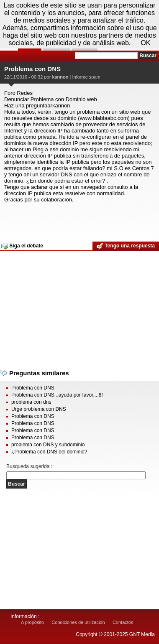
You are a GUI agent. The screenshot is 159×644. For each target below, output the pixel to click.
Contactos (123, 622)
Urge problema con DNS (39, 409)
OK (145, 43)
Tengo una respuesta (126, 246)
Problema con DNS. (33, 388)
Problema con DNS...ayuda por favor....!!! (57, 395)
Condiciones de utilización (78, 622)
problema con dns (31, 402)
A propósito (32, 622)
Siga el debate (22, 246)
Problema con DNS (33, 416)
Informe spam (86, 77)
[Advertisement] (78, 219)
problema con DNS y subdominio (48, 445)
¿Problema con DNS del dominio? (49, 452)
